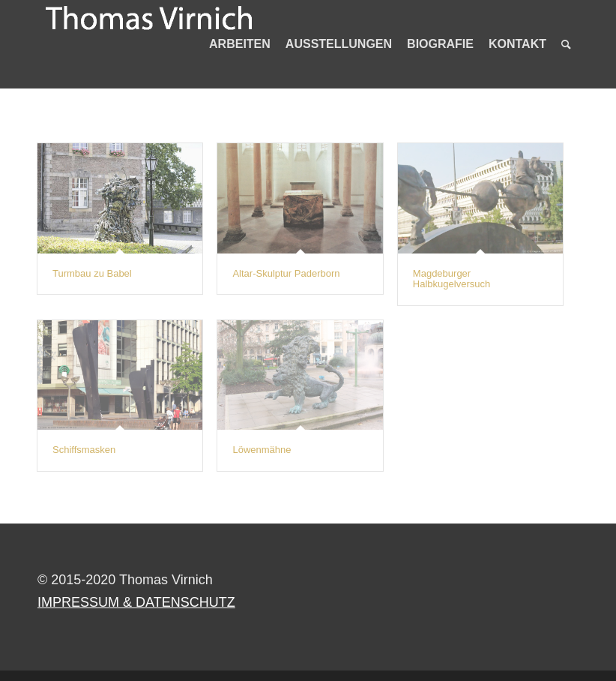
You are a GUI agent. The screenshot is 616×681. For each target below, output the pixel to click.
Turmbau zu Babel (92, 273)
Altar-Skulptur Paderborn (286, 273)
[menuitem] (240, 44)
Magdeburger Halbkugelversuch (452, 279)
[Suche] (566, 44)
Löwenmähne (262, 450)
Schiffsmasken (84, 450)
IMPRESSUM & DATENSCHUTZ (136, 602)
